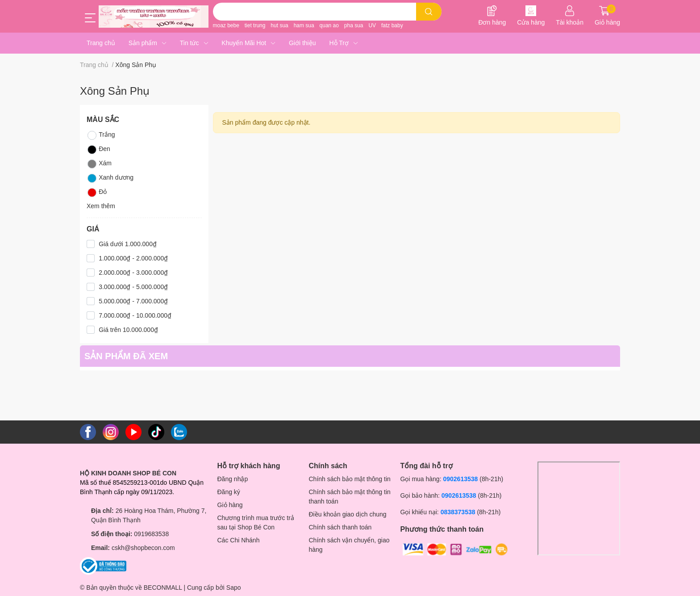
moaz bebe (226, 25)
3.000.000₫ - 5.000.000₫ (133, 287)
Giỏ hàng (230, 505)
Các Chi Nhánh (239, 540)
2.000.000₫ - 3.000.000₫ (133, 273)
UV (372, 25)
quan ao (329, 25)
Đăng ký (229, 492)
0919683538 (151, 534)
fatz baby (392, 25)
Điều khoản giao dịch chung (348, 514)
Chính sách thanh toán (340, 527)
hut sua (279, 25)
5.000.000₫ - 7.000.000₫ (133, 301)
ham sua (304, 25)
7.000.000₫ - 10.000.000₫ (135, 315)
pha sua (354, 25)
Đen (98, 150)
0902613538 (460, 479)
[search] (429, 12)
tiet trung (255, 25)
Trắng (101, 135)
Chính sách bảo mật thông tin (350, 479)
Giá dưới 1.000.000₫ (128, 244)
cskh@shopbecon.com (143, 548)
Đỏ (97, 193)
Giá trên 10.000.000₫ (128, 330)
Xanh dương (110, 178)
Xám (99, 164)
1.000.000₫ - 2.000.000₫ (133, 258)
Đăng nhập (233, 479)
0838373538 (458, 512)
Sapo (234, 588)
